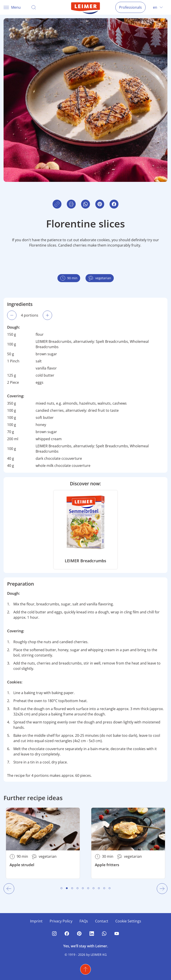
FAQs (84, 921)
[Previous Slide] (9, 889)
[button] (114, 204)
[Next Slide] (162, 889)
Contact (102, 921)
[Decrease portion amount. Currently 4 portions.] (12, 315)
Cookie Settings (128, 921)
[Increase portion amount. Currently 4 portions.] (47, 315)
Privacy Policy (61, 921)
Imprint (36, 921)
